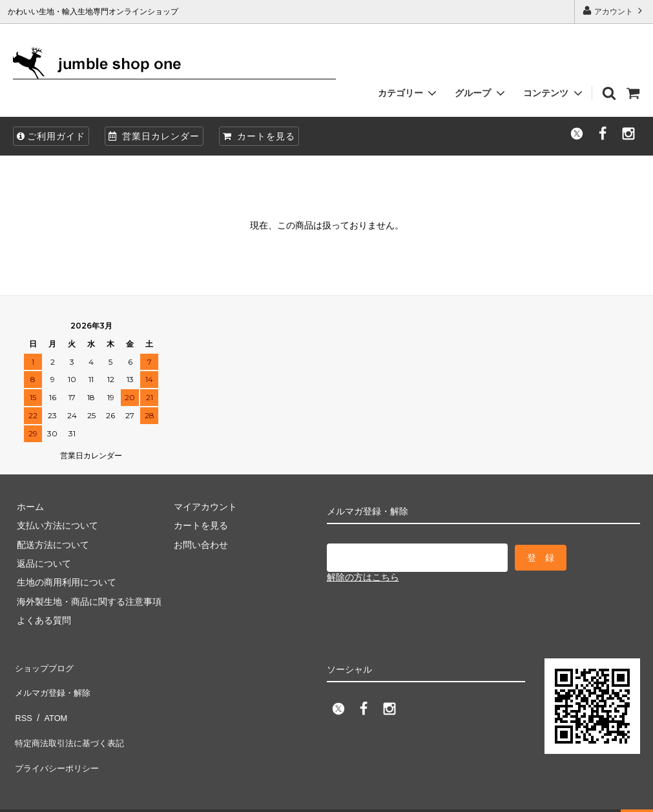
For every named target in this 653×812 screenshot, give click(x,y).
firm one (110, 796)
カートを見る (259, 136)
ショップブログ (45, 665)
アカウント (614, 11)
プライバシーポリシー (58, 741)
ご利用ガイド (51, 136)
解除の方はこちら (363, 574)
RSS (22, 703)
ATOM (51, 703)
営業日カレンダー (154, 136)
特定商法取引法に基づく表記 (72, 722)
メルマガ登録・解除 (54, 684)
